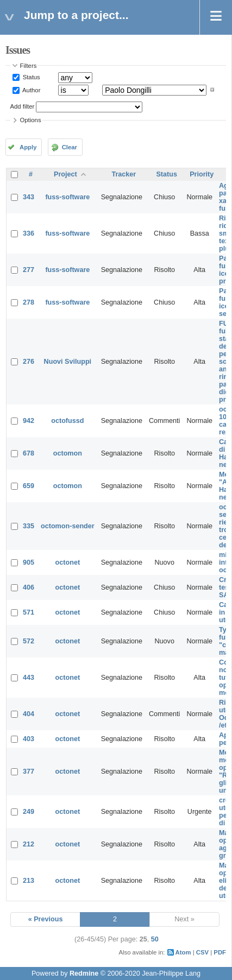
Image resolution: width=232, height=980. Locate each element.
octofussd (67, 421)
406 (29, 587)
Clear (70, 147)
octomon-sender (68, 526)
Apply (28, 147)
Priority (202, 174)
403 (29, 739)
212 (29, 844)
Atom (183, 952)
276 (29, 362)
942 (29, 421)
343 (29, 197)
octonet (68, 562)
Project (65, 174)
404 (29, 714)
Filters (29, 66)
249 (29, 812)
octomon (68, 453)
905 (29, 562)
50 (155, 939)
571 (29, 612)
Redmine (84, 973)
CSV (202, 952)
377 (29, 772)
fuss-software (67, 197)
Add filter (23, 106)
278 (29, 302)
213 (29, 881)
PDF (220, 952)
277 (29, 270)
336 (29, 233)
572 (29, 641)
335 (29, 526)
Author (31, 90)
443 (29, 678)
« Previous (46, 919)
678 (29, 453)
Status (31, 77)
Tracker (124, 174)
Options (31, 120)
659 (29, 486)
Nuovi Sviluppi (68, 362)
